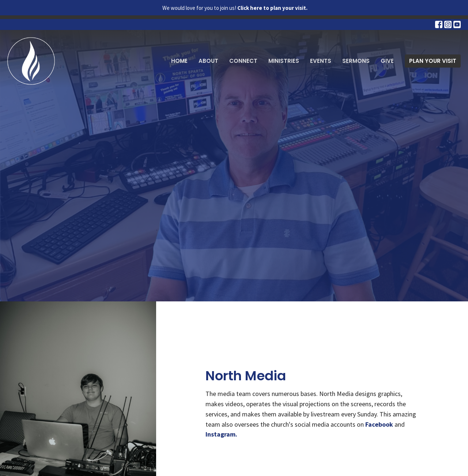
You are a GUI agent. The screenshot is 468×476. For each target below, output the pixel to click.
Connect (243, 61)
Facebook (379, 424)
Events (321, 61)
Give (387, 61)
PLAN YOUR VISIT (433, 61)
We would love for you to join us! (235, 8)
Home (179, 61)
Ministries (284, 61)
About (208, 61)
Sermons (356, 61)
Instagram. (221, 434)
